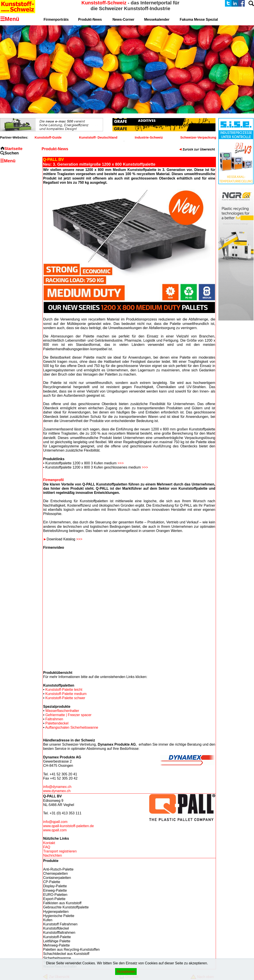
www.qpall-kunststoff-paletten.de (68, 826)
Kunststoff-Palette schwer (65, 698)
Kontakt (49, 843)
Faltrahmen (54, 719)
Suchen (12, 153)
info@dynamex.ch (57, 787)
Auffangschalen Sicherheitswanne (72, 727)
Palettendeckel (57, 723)
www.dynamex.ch (57, 791)
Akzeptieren (126, 972)
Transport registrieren (60, 851)
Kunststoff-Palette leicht (64, 690)
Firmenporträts (56, 19)
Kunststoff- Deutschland (98, 137)
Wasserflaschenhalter (62, 711)
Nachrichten (52, 855)
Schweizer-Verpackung (198, 137)
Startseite (13, 149)
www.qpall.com (55, 830)
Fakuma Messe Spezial (199, 19)
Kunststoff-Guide (48, 137)
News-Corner (123, 19)
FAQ (47, 847)
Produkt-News (90, 19)
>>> (121, 463)
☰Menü (8, 161)
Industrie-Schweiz (149, 137)
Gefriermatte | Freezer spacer (68, 715)
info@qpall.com (55, 822)
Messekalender (157, 19)
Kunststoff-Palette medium (66, 694)
